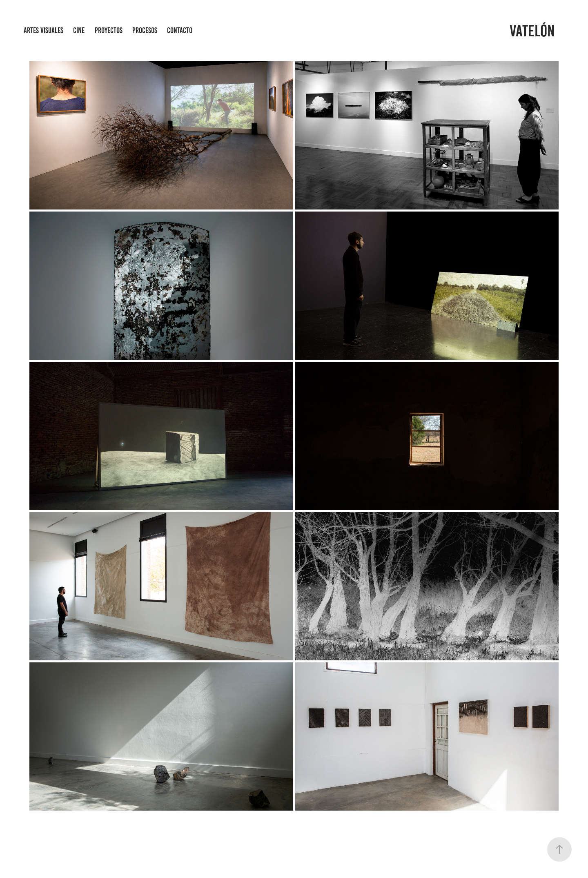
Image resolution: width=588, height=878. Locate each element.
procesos (145, 30)
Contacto (180, 30)
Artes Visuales (43, 30)
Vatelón (532, 31)
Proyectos (109, 30)
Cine (79, 30)
